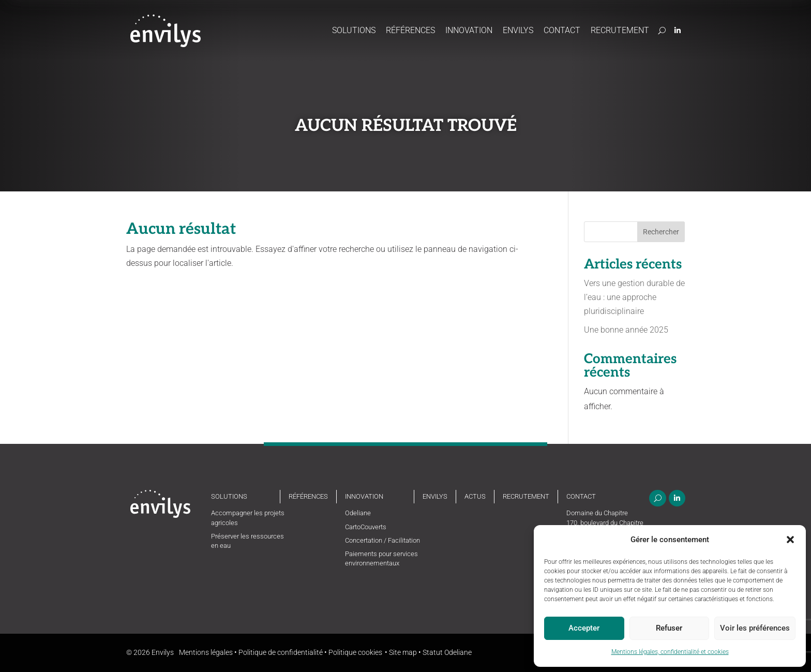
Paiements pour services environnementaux (381, 558)
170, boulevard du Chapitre (605, 523)
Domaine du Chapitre (597, 513)
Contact (562, 30)
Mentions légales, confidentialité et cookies (670, 652)
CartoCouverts (366, 527)
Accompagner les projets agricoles (248, 518)
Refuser (669, 628)
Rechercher (661, 232)
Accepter (584, 628)
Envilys (518, 30)
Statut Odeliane (447, 652)
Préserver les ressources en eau (247, 541)
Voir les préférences (755, 628)
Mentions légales (206, 652)
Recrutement (620, 30)
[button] (790, 540)
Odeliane (358, 513)
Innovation (469, 30)
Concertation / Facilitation (382, 540)
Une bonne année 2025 (626, 330)
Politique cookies (355, 652)
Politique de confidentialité (281, 652)
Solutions (354, 30)
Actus (475, 496)
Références (410, 30)
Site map (403, 652)
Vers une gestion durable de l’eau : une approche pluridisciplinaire (634, 297)
